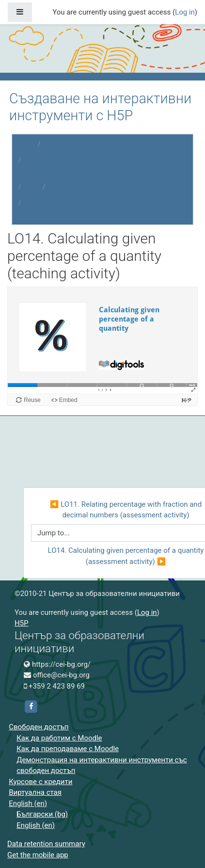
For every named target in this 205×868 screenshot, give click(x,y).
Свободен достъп (39, 727)
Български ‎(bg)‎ (42, 814)
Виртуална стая (35, 792)
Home (24, 144)
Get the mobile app (38, 855)
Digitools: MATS (75, 187)
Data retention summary (46, 844)
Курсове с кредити (40, 782)
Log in (185, 12)
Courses (58, 144)
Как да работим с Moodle (59, 738)
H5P (32, 187)
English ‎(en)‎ (28, 804)
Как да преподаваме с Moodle (68, 749)
